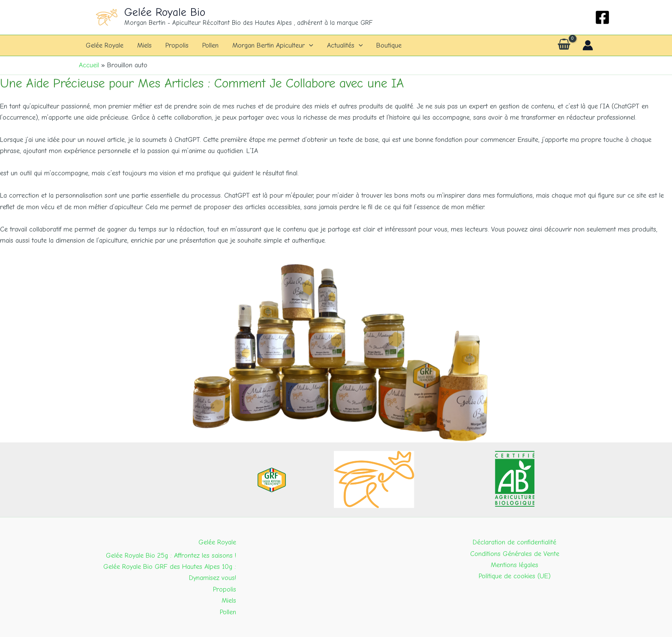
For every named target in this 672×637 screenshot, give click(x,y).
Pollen (210, 45)
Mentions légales (514, 565)
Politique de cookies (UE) (515, 576)
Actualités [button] (345, 45)
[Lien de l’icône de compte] (588, 45)
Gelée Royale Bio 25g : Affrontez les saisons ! (171, 556)
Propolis (177, 45)
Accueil (89, 65)
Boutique (389, 45)
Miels (144, 45)
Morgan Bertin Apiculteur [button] (273, 45)
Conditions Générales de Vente (515, 554)
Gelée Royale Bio (165, 12)
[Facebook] (602, 17)
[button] (309, 45)
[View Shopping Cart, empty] (564, 46)
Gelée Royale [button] (217, 542)
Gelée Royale (105, 45)
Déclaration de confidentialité (514, 542)
